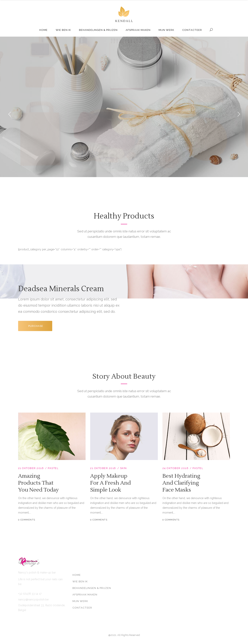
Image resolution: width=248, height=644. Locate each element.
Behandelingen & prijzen (92, 588)
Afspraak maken (85, 595)
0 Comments (27, 520)
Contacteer (82, 608)
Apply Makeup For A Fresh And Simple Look (111, 483)
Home (77, 575)
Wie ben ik (80, 581)
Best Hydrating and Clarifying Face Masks (181, 483)
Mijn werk (80, 601)
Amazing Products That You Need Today (38, 483)
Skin (123, 468)
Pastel (53, 468)
